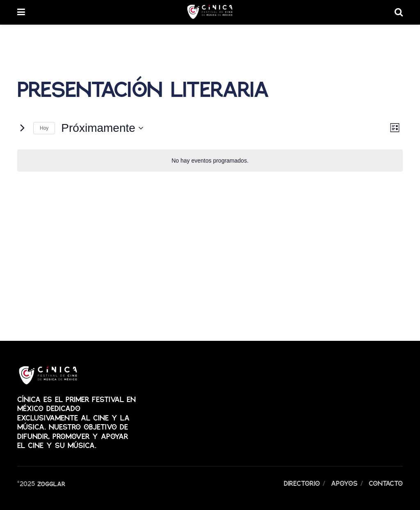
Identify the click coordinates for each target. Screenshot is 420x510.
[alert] (210, 161)
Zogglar (51, 483)
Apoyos (344, 483)
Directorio (302, 483)
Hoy (44, 128)
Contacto (386, 483)
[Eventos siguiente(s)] (22, 128)
